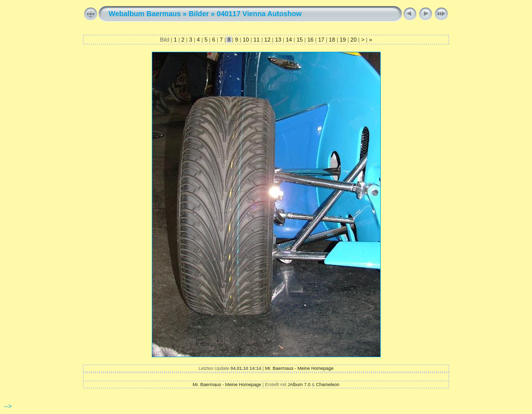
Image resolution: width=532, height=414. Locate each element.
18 (332, 40)
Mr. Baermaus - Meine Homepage (299, 368)
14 (289, 40)
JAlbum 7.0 (299, 385)
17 (321, 40)
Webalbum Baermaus (145, 14)
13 (278, 40)
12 (267, 40)
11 (256, 40)
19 (343, 40)
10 (246, 40)
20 (353, 40)
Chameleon (327, 385)
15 (300, 40)
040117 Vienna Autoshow (259, 14)
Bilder (199, 14)
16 (310, 40)
